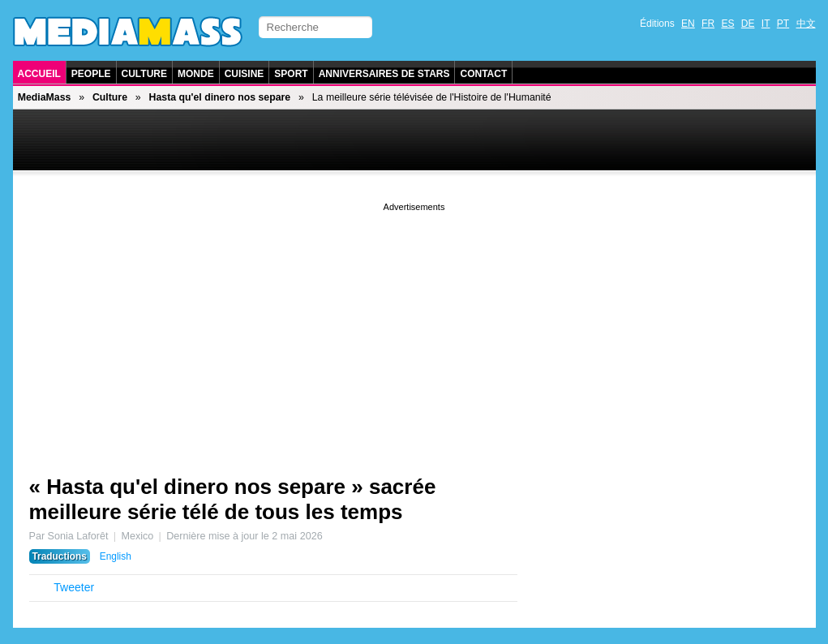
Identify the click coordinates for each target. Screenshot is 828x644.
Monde (196, 74)
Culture (144, 74)
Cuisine (245, 74)
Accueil (39, 74)
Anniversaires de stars (384, 74)
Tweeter (74, 587)
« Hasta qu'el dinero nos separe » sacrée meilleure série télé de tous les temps (233, 499)
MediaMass (45, 97)
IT (766, 24)
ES (727, 24)
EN (688, 24)
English (116, 556)
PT (783, 24)
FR (708, 24)
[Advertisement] (414, 328)
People (91, 74)
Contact (483, 74)
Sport (291, 74)
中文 (806, 24)
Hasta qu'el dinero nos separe (220, 97)
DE (748, 24)
